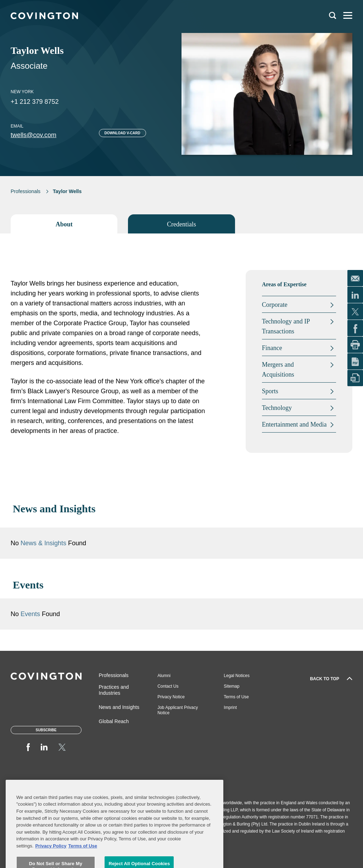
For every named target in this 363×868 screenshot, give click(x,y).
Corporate (275, 305)
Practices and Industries (114, 690)
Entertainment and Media (294, 424)
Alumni (164, 676)
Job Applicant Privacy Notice (178, 710)
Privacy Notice (171, 697)
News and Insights (119, 707)
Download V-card (122, 133)
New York (22, 92)
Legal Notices (237, 676)
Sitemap (231, 686)
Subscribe (46, 730)
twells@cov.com (33, 135)
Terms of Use (236, 697)
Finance (272, 348)
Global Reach (114, 721)
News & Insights (43, 543)
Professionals (26, 191)
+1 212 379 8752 (35, 102)
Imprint (230, 708)
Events (31, 614)
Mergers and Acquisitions (278, 370)
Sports (270, 391)
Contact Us (168, 686)
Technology (277, 408)
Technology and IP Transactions (286, 326)
